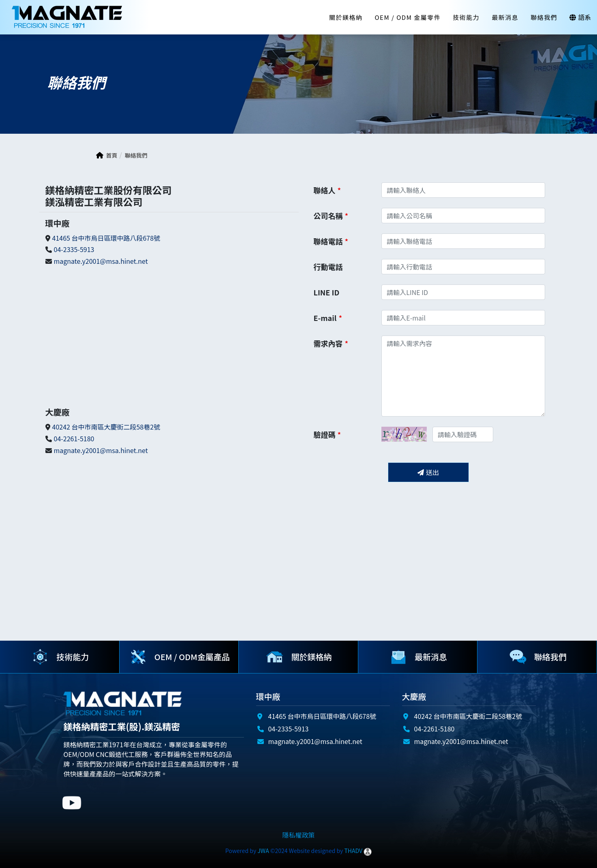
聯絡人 (327, 190)
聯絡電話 (331, 241)
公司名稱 (331, 216)
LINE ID (327, 292)
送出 (428, 472)
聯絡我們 (544, 17)
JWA (262, 851)
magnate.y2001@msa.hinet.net (101, 261)
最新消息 (505, 17)
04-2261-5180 (74, 438)
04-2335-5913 (74, 249)
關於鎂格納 (346, 17)
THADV (353, 851)
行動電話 (328, 267)
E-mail (328, 318)
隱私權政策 (298, 835)
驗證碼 (327, 434)
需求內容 (331, 342)
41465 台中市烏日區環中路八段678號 (106, 238)
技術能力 (466, 17)
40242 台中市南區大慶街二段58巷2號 (106, 427)
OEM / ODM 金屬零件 (408, 17)
